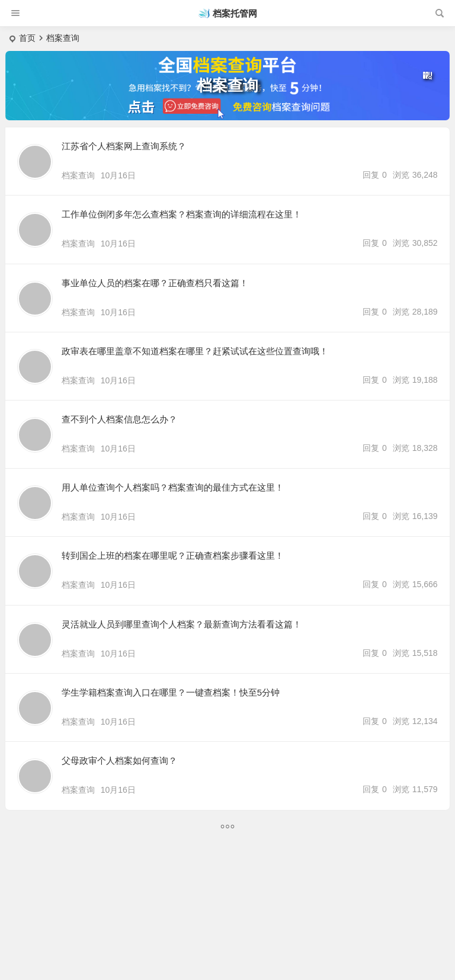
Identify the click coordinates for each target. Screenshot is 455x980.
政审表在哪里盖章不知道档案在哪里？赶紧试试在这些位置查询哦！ (195, 351)
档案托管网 (235, 13)
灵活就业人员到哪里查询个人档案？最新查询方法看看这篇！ (182, 624)
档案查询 (78, 175)
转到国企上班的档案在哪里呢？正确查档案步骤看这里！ (173, 555)
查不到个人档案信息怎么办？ (119, 419)
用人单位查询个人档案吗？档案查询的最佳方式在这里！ (173, 487)
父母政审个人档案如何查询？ (119, 760)
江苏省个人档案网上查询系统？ (124, 146)
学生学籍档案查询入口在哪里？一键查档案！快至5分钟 (171, 692)
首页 (27, 38)
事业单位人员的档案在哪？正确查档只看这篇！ (155, 283)
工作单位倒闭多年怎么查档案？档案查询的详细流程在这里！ (182, 214)
